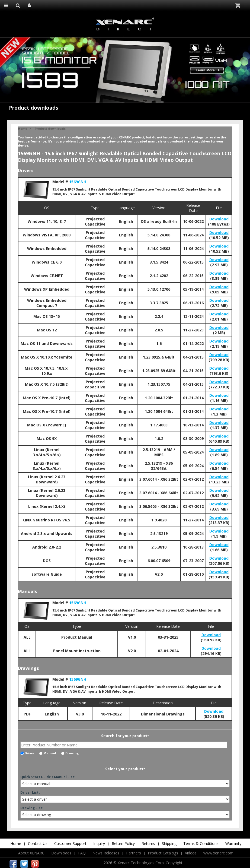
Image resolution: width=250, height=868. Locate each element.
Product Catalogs (163, 853)
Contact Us (38, 843)
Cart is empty (238, 5)
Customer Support (70, 843)
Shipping (169, 843)
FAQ (82, 853)
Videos (191, 853)
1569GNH (78, 182)
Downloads (61, 853)
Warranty (233, 843)
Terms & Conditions (201, 843)
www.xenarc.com (218, 853)
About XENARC (31, 853)
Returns (148, 843)
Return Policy (123, 843)
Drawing (70, 753)
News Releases (106, 853)
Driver (27, 753)
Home (23, 129)
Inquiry (99, 843)
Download (219, 219)
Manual (48, 753)
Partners (134, 853)
